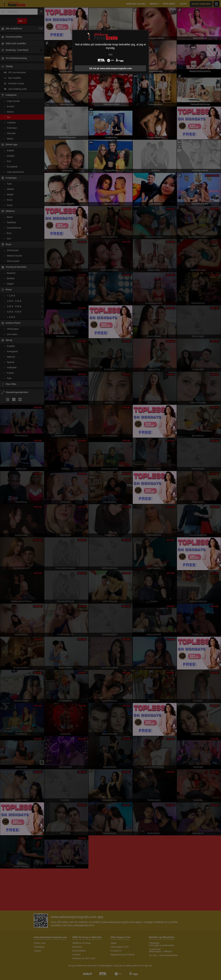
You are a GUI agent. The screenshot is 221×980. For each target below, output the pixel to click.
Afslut (110, 54)
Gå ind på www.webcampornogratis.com (111, 68)
